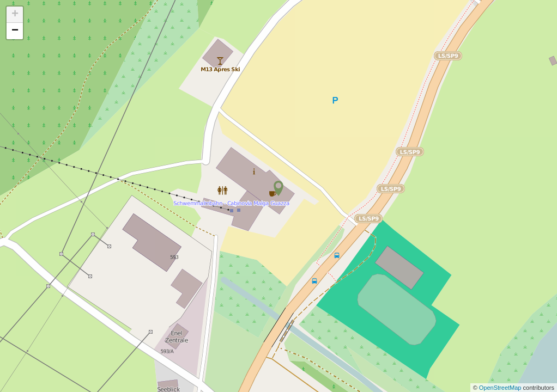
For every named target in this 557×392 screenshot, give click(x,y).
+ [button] (15, 15)
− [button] (15, 31)
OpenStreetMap (501, 388)
